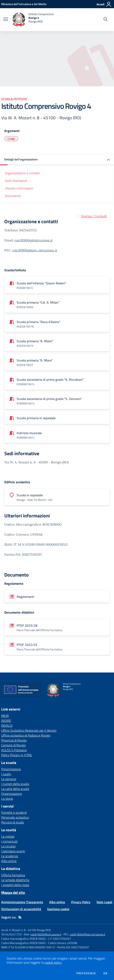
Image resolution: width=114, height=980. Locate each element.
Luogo (11, 138)
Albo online (9, 861)
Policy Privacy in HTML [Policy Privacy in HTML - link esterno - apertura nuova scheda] (17, 755)
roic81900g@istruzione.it (34, 240)
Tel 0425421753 (11, 934)
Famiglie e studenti (14, 812)
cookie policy (53, 962)
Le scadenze (10, 856)
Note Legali (104, 902)
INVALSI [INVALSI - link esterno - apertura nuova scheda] (7, 725)
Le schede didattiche (15, 880)
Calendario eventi (13, 851)
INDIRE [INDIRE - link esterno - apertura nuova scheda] (6, 721)
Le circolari (8, 846)
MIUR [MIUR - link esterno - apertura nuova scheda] (5, 716)
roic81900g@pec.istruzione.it (35, 250)
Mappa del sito (13, 893)
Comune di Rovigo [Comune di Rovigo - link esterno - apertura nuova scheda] (13, 745)
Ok (105, 973)
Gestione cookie (58, 909)
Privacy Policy (81, 902)
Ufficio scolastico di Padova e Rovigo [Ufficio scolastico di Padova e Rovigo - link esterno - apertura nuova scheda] (26, 735)
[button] (57, 160)
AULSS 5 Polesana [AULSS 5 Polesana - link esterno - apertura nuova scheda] (14, 750)
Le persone (9, 779)
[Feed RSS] (20, 917)
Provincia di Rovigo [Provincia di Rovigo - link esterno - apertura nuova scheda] (14, 740)
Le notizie (8, 836)
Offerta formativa (13, 875)
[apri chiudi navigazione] (6, 20)
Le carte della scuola (15, 789)
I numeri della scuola (15, 784)
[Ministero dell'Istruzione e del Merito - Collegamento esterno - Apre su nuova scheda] (24, 4)
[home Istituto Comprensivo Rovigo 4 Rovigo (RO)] (33, 20)
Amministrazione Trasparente (22, 902)
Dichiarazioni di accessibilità (21, 909)
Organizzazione (12, 794)
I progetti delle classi (15, 885)
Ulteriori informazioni (19, 188)
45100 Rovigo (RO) (39, 930)
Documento (13, 196)
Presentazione (11, 769)
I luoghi (6, 774)
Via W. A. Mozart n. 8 (13, 930)
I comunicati (9, 841)
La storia (7, 799)
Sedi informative (16, 181)
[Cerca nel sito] (105, 20)
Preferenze (86, 973)
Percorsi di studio (13, 822)
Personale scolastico (15, 817)
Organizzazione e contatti (22, 173)
